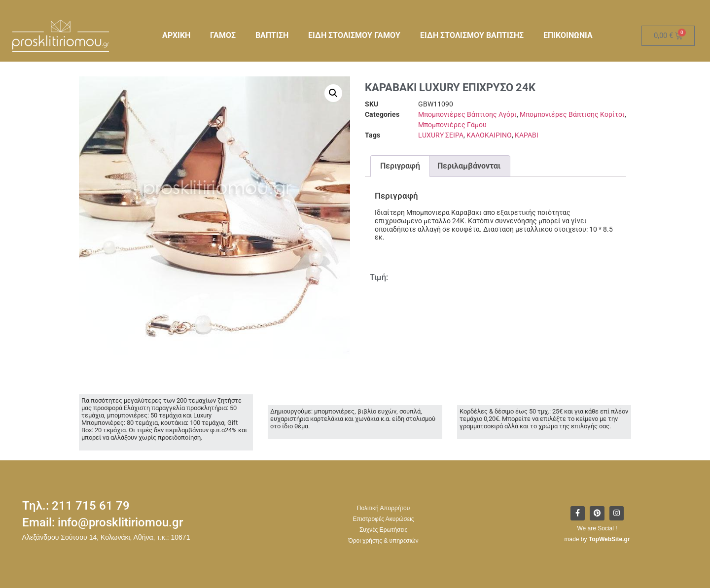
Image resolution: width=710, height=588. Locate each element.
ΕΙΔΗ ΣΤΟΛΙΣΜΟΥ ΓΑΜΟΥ (354, 35)
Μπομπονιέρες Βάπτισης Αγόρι (467, 114)
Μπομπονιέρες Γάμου (452, 125)
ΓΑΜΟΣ (223, 35)
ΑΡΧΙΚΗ (176, 35)
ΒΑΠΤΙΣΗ (272, 35)
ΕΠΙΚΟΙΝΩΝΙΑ (568, 35)
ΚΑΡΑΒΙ (527, 135)
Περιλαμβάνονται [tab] (469, 166)
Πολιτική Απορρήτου (383, 508)
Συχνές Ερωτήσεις (383, 530)
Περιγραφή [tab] (400, 166)
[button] (333, 93)
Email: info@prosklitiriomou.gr (103, 522)
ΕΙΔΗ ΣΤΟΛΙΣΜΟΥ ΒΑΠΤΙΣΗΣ (472, 35)
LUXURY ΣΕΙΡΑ (441, 135)
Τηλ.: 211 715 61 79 (76, 506)
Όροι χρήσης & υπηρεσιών (383, 541)
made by (597, 540)
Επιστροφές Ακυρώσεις (384, 519)
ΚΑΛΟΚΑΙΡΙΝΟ (489, 135)
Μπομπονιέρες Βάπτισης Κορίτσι (572, 114)
